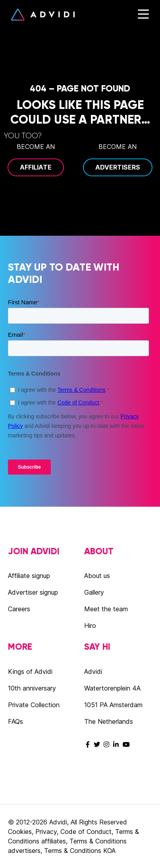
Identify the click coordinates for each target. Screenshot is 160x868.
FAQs (15, 721)
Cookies (20, 832)
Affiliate (36, 167)
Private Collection (34, 705)
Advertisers (118, 167)
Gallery (94, 592)
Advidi (43, 15)
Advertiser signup (33, 592)
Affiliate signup (29, 576)
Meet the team (106, 609)
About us (97, 576)
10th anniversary (32, 688)
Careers (19, 609)
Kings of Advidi (30, 672)
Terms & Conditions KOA (80, 851)
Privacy (46, 832)
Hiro (90, 626)
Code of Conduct (86, 832)
